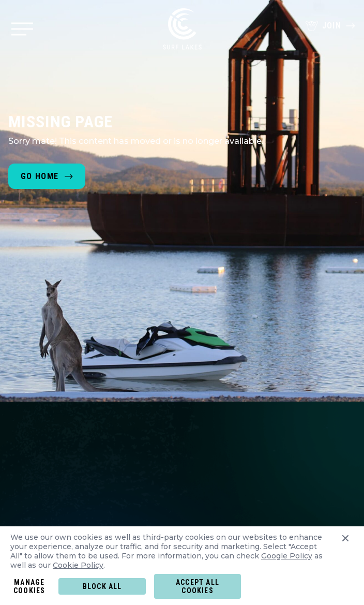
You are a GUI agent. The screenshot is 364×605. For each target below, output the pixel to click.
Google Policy (287, 556)
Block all (102, 586)
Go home (40, 176)
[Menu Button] (22, 29)
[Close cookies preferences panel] (345, 553)
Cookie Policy (78, 565)
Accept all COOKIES (198, 586)
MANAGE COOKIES (29, 586)
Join (331, 26)
